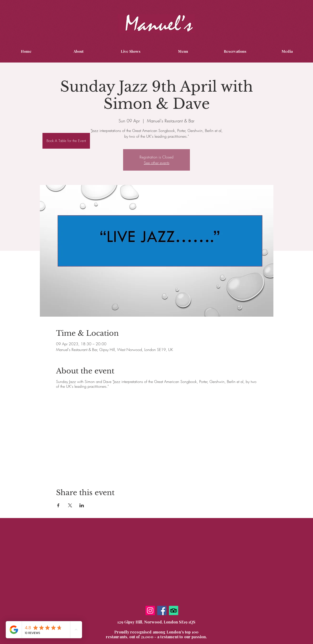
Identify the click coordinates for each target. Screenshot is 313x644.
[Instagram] (150, 610)
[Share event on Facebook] (58, 505)
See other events (157, 163)
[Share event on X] (70, 505)
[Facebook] (162, 610)
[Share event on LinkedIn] (82, 505)
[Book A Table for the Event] (66, 141)
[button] (287, 51)
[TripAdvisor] (174, 610)
